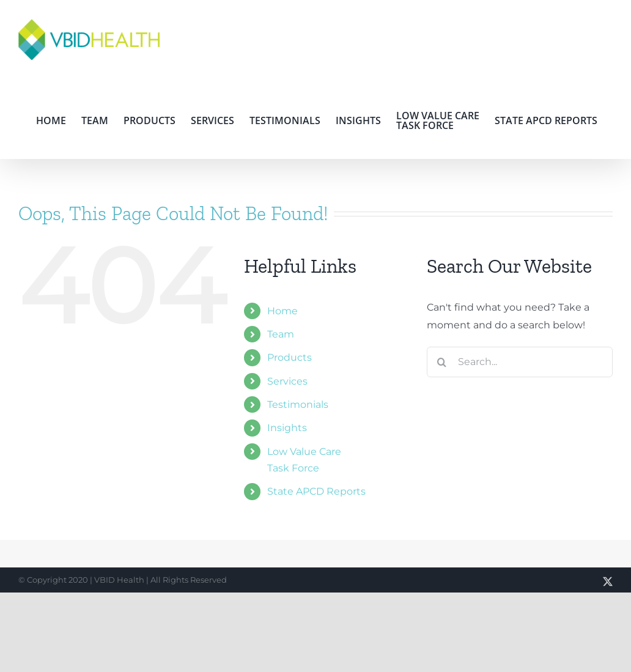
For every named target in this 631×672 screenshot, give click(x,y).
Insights (287, 428)
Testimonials (298, 404)
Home (282, 311)
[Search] (442, 362)
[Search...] (520, 362)
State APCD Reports (316, 491)
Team (281, 334)
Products (290, 357)
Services (287, 381)
